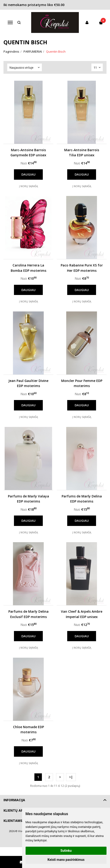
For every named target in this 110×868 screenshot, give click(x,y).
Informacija (14, 800)
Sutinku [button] (66, 851)
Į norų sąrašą (28, 186)
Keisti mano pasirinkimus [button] (66, 860)
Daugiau (28, 174)
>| (71, 777)
